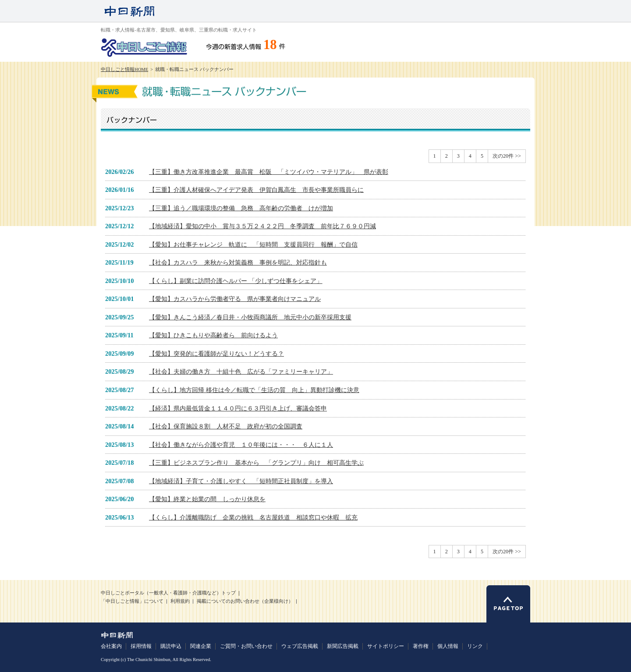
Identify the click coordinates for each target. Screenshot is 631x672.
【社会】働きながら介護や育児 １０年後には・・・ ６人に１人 (241, 445)
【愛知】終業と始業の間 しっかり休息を (207, 499)
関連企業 (201, 646)
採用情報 (141, 646)
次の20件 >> (507, 156)
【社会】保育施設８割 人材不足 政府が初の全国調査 (226, 426)
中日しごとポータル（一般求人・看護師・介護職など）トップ (168, 593)
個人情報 (448, 646)
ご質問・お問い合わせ (246, 646)
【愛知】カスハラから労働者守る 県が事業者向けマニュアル (235, 299)
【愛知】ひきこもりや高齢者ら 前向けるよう (213, 335)
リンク (475, 646)
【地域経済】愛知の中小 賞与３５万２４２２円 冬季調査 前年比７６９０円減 (262, 226)
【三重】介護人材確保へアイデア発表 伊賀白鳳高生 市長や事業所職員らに (256, 190)
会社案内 (111, 646)
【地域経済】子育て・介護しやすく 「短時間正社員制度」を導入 (241, 481)
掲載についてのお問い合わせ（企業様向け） (245, 601)
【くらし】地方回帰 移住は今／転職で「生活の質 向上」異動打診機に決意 (254, 390)
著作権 (421, 646)
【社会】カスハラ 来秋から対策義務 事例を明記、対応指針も (238, 262)
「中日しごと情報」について (132, 601)
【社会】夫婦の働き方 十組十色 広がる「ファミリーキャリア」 (241, 371)
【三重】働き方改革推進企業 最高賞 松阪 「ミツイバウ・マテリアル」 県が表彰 (269, 172)
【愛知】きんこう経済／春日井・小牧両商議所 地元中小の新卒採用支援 (250, 317)
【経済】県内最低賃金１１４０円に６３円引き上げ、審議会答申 (238, 408)
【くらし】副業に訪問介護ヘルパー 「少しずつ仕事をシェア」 (236, 281)
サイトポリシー (386, 646)
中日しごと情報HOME (124, 69)
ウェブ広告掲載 (300, 646)
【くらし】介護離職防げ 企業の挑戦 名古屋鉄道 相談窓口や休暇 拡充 (253, 517)
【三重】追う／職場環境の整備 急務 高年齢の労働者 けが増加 (241, 208)
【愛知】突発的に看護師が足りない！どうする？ (216, 354)
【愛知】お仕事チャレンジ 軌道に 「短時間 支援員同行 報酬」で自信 (253, 244)
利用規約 (180, 601)
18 (270, 45)
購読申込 (171, 646)
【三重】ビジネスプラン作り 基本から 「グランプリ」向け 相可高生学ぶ (256, 463)
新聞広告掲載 (343, 646)
